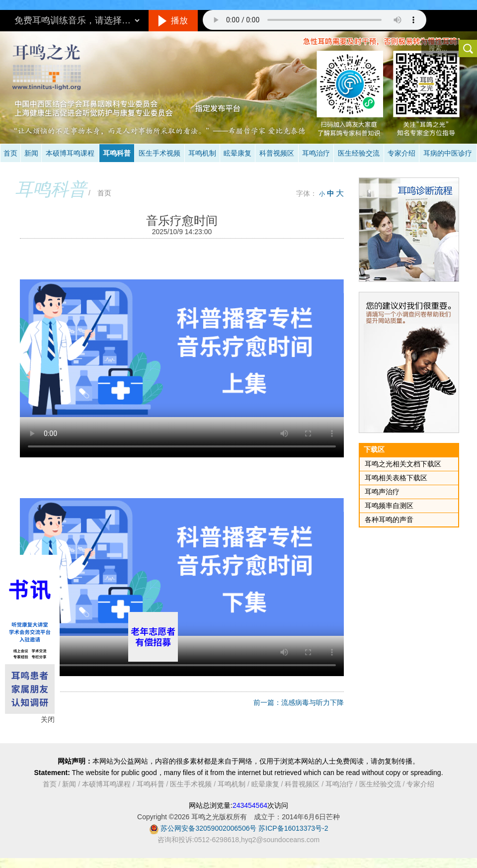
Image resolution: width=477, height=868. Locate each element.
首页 (10, 153)
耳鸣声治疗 (382, 492)
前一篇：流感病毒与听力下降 (299, 702)
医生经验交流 (359, 153)
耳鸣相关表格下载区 (396, 478)
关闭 (48, 719)
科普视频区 (277, 153)
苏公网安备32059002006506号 (208, 828)
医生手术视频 (159, 153)
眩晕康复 (238, 153)
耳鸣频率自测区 (389, 506)
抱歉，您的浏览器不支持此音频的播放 (315, 20)
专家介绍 (401, 153)
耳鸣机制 (202, 153)
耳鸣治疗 (316, 153)
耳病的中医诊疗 (448, 153)
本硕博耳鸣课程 (70, 153)
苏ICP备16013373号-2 (293, 828)
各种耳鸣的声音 (389, 520)
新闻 (31, 153)
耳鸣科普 (117, 153)
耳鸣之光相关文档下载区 (403, 464)
